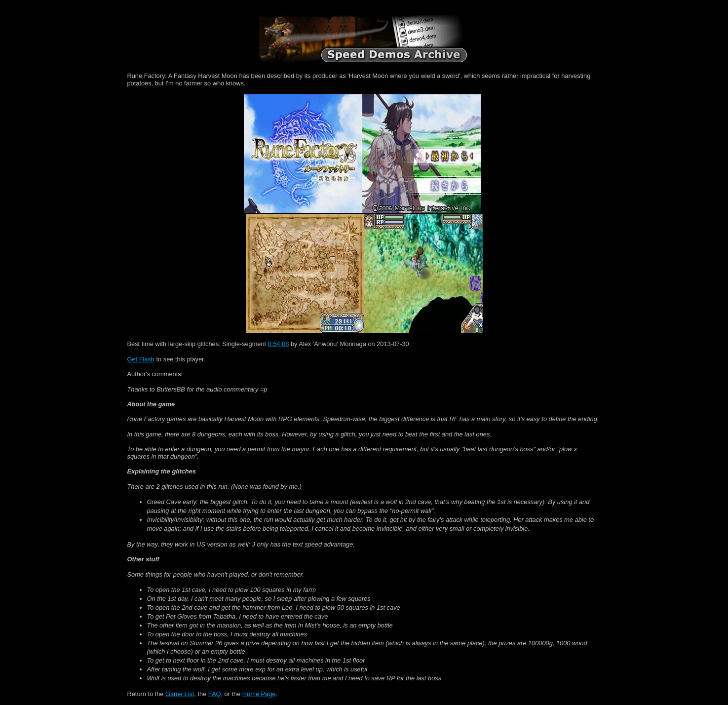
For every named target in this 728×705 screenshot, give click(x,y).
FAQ (215, 694)
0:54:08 (279, 344)
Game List (180, 694)
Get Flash (141, 359)
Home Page (259, 694)
